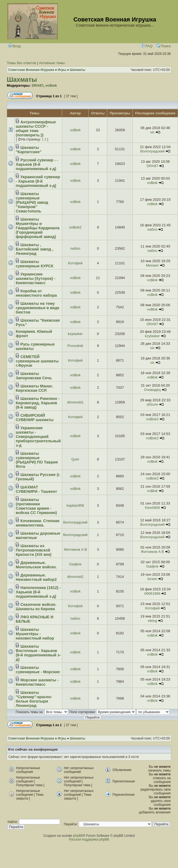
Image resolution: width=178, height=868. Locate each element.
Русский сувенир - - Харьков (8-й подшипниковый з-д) (37, 164)
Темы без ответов (21, 63)
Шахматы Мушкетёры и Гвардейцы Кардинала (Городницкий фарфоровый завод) (38, 228)
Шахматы (22, 80)
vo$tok (51, 85)
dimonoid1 (75, 402)
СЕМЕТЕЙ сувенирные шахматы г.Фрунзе (37, 361)
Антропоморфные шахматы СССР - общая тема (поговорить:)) (36, 129)
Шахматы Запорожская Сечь (34, 376)
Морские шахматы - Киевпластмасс (37, 682)
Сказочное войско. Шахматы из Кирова (36, 607)
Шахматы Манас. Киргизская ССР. (34, 388)
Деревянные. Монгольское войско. (36, 565)
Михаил (152, 265)
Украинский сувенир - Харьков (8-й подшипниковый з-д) (38, 181)
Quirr (75, 459)
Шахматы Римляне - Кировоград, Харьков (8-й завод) (38, 403)
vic (152, 132)
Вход (15, 46)
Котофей (75, 263)
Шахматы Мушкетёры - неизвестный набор (35, 634)
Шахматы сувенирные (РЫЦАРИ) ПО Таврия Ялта (37, 460)
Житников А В (75, 549)
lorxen (152, 579)
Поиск (164, 46)
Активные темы (52, 63)
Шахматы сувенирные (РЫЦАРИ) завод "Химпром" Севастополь (32, 202)
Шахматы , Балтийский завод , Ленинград (34, 249)
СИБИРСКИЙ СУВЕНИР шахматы (35, 418)
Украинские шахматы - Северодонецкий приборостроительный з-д (38, 437)
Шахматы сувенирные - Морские (38, 670)
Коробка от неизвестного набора (36, 293)
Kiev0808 (152, 508)
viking (152, 621)
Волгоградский (152, 151)
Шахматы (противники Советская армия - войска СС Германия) (36, 506)
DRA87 (38, 85)
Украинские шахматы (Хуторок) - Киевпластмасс (36, 278)
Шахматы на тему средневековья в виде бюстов (38, 308)
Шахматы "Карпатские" (29, 150)
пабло (152, 229)
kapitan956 (75, 505)
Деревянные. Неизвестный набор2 (36, 577)
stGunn (152, 404)
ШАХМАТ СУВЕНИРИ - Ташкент (36, 489)
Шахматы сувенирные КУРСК (35, 264)
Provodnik (75, 346)
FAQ (147, 46)
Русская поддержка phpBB (89, 839)
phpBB (78, 836)
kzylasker (75, 334)
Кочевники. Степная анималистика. (38, 523)
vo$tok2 (75, 227)
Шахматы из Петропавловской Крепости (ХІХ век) (34, 550)
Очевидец (152, 390)
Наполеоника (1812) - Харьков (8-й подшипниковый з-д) (38, 592)
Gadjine (75, 564)
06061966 (152, 593)
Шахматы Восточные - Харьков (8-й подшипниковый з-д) (38, 653)
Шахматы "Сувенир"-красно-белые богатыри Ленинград (34, 699)
